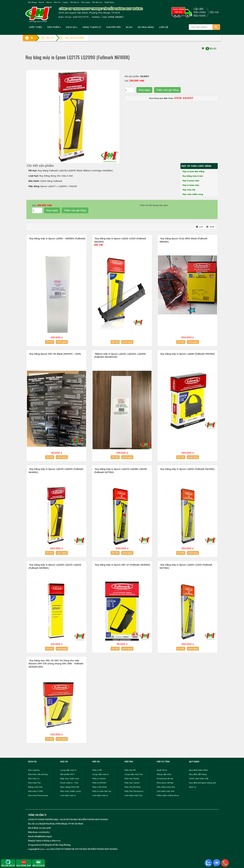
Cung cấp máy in (101, 774)
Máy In (41, 2)
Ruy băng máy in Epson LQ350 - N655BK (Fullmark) (57, 238)
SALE (24, 863)
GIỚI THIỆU (36, 27)
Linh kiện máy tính (166, 791)
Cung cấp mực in (68, 770)
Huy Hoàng (32, 2)
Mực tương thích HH (70, 787)
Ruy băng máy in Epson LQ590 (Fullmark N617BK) (187, 469)
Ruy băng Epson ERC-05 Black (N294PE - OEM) (55, 354)
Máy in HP (97, 770)
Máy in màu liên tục (102, 791)
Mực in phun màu (191, 181)
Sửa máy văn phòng (38, 774)
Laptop (65, 2)
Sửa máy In (34, 778)
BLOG (129, 27)
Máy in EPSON (99, 783)
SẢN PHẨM (54, 27)
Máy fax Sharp (132, 778)
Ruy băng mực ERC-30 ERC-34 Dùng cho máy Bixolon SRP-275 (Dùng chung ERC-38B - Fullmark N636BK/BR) (56, 664)
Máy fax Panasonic (134, 791)
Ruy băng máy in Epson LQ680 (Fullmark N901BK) (188, 354)
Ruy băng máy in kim (193, 176)
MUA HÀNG (146, 27)
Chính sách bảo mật (199, 778)
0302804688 (45, 828)
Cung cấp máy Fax (134, 774)
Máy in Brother (100, 787)
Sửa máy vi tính (35, 791)
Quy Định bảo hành (198, 770)
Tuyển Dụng (109, 2)
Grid (210, 227)
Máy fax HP (130, 770)
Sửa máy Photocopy (38, 795)
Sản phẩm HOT (67, 774)
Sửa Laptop (86, 2)
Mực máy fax (189, 190)
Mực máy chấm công (193, 194)
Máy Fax (57, 2)
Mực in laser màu (191, 185)
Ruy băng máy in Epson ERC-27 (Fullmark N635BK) (123, 565)
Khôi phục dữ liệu (165, 783)
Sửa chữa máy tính (166, 787)
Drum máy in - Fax (69, 783)
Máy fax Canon (132, 783)
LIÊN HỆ (164, 27)
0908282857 (44, 832)
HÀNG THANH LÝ (92, 27)
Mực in (49, 2)
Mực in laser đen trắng (193, 171)
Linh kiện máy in (100, 795)
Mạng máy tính (35, 787)
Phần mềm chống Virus (168, 795)
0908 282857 (116, 17)
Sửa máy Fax (34, 783)
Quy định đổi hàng (198, 774)
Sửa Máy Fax (97, 2)
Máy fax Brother (133, 787)
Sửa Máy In (74, 2)
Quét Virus (162, 770)
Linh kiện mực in (68, 795)
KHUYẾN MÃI (114, 27)
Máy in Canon (99, 778)
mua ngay (62, 342)
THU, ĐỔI (8, 863)
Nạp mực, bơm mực (70, 778)
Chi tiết (50, 342)
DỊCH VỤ (72, 27)
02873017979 (81, 17)
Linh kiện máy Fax (133, 795)
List (199, 227)
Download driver (165, 778)
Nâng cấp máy (164, 774)
